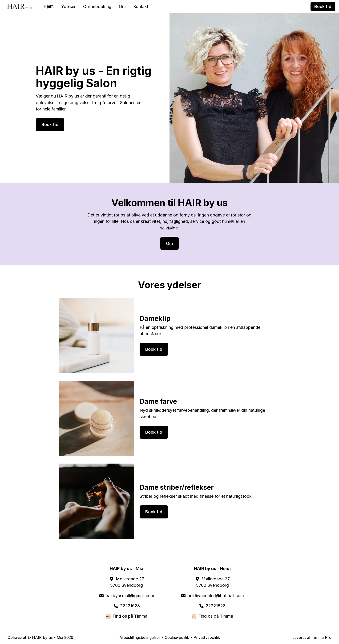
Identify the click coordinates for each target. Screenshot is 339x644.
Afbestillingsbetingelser (140, 637)
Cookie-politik (177, 637)
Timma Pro (322, 637)
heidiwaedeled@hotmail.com (216, 596)
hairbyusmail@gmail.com (130, 596)
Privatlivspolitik (207, 637)
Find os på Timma (130, 616)
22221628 (130, 606)
